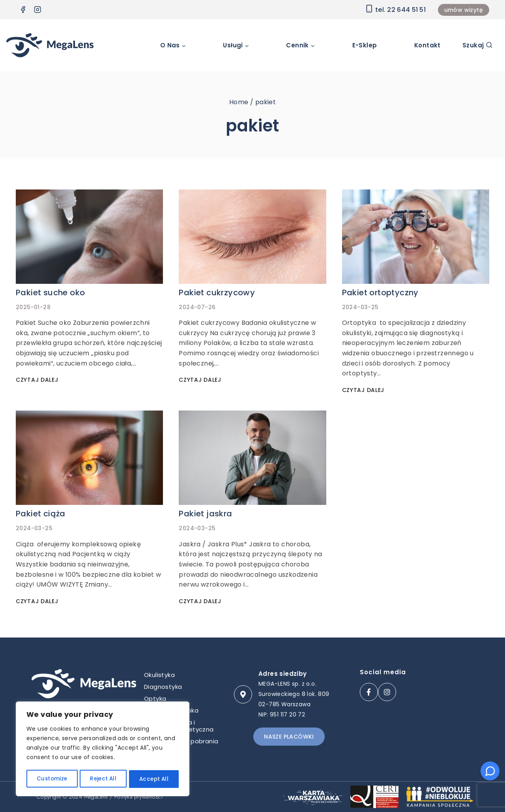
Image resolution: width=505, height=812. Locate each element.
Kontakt (427, 45)
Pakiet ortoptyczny (380, 293)
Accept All (154, 779)
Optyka (155, 699)
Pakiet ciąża (41, 514)
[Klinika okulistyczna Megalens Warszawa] (50, 45)
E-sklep (365, 45)
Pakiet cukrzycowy (217, 293)
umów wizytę (464, 10)
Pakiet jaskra (205, 514)
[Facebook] (23, 10)
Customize (51, 779)
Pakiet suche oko (50, 293)
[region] (103, 750)
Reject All (103, 779)
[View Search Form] (478, 45)
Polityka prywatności (138, 797)
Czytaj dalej (38, 380)
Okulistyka (159, 675)
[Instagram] (38, 10)
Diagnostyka (163, 687)
